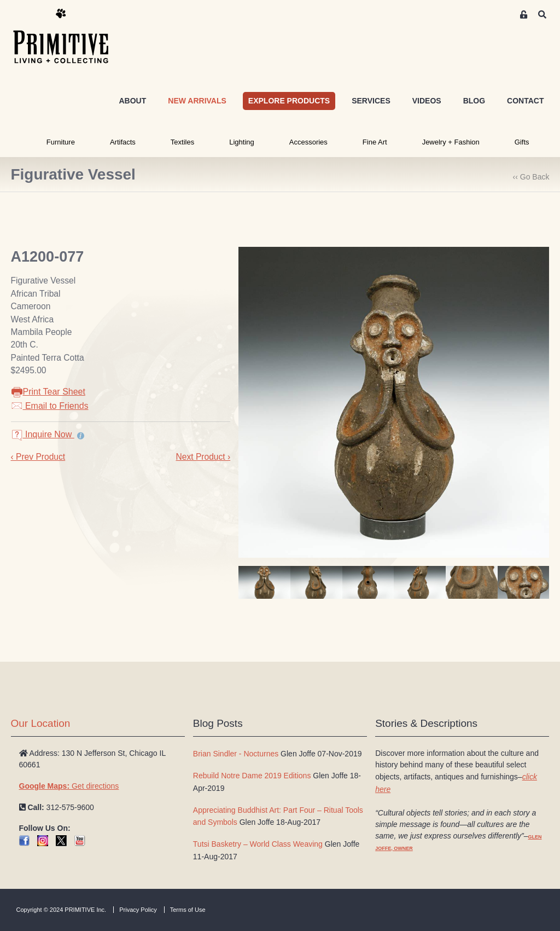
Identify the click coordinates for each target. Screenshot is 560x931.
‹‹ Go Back (531, 177)
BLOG (474, 101)
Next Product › (203, 457)
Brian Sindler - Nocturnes (236, 754)
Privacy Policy (138, 910)
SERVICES (371, 101)
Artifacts (123, 142)
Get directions (69, 786)
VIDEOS (427, 101)
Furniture (61, 142)
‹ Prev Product (38, 457)
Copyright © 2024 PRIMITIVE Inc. (62, 910)
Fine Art (375, 142)
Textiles (182, 142)
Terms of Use (188, 910)
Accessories (308, 142)
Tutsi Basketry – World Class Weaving (258, 844)
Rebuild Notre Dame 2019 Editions (252, 776)
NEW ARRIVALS (197, 101)
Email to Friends (50, 406)
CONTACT (525, 101)
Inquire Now (43, 434)
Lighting (242, 142)
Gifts (522, 142)
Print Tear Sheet (48, 392)
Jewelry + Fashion (451, 142)
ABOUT (132, 101)
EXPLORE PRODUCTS (289, 101)
